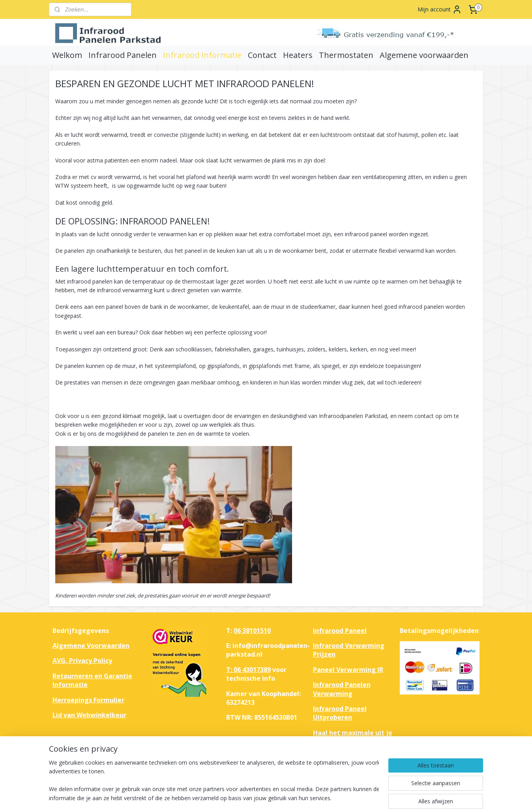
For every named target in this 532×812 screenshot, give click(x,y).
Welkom (67, 55)
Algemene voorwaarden (424, 55)
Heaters (298, 55)
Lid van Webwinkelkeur (89, 715)
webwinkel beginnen (297, 798)
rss (267, 798)
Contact (262, 55)
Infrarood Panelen (123, 55)
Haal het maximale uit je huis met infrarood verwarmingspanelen (353, 742)
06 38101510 (252, 631)
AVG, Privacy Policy (82, 661)
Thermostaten (346, 55)
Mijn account (440, 9)
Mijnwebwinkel (366, 798)
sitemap (250, 798)
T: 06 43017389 (248, 670)
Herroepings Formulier (88, 700)
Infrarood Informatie (202, 55)
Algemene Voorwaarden (91, 646)
